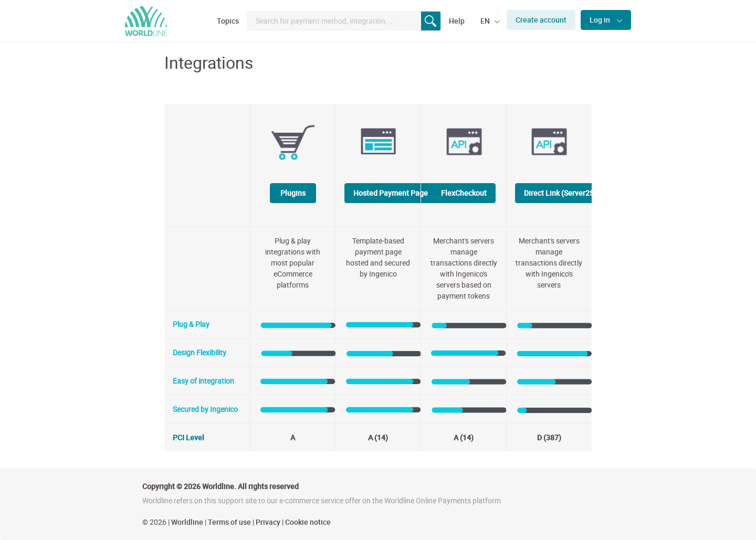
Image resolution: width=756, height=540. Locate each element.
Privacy (268, 522)
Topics (228, 21)
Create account (541, 20)
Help (457, 21)
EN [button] (486, 21)
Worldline (187, 522)
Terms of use (229, 522)
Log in (601, 20)
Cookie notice (308, 522)
